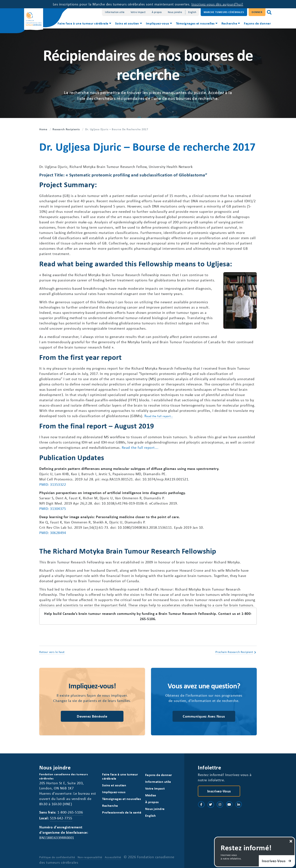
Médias (151, 795)
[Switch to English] (192, 12)
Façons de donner (257, 23)
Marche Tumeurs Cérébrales (224, 12)
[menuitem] (84, 24)
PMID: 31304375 (53, 508)
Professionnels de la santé (122, 812)
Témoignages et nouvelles (195, 23)
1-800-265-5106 (70, 812)
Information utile (115, 12)
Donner (257, 12)
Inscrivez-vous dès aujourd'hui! (217, 4)
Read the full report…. (140, 447)
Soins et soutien (127, 23)
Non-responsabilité (90, 857)
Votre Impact (138, 12)
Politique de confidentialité (57, 857)
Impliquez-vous (158, 23)
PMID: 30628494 (53, 533)
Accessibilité (113, 857)
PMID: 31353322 (53, 484)
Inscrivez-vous (219, 791)
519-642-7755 (61, 818)
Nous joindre (175, 12)
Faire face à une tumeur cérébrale (83, 23)
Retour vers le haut (52, 652)
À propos (157, 12)
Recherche (229, 23)
